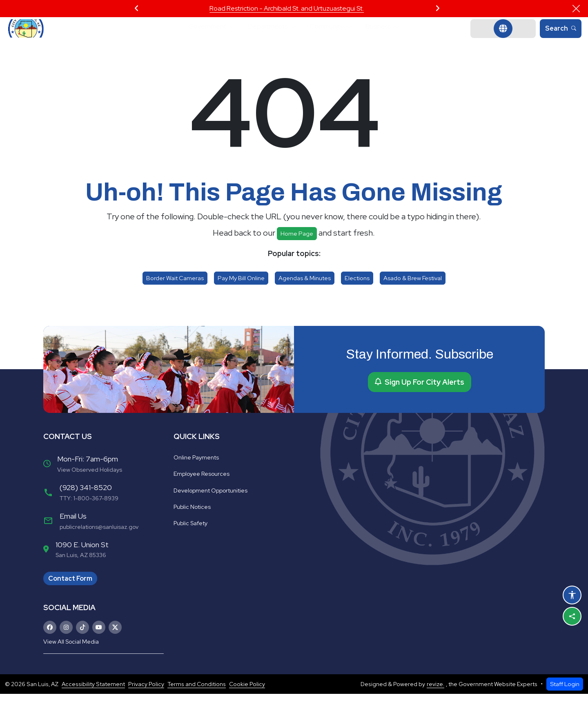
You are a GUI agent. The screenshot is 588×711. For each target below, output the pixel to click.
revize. (435, 701)
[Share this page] (572, 616)
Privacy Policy (146, 701)
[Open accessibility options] (572, 595)
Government (197, 37)
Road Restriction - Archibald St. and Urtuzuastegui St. (287, 8)
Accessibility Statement (93, 701)
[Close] (576, 9)
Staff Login (565, 701)
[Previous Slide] (137, 9)
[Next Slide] (438, 9)
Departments (265, 37)
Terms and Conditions (197, 701)
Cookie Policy (247, 701)
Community (332, 37)
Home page (297, 251)
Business (390, 37)
